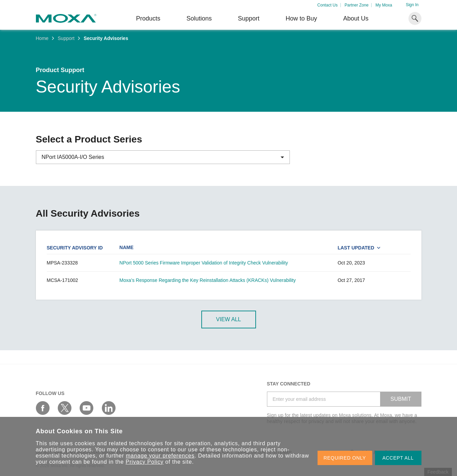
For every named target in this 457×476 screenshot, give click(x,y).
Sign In (412, 5)
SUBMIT (401, 399)
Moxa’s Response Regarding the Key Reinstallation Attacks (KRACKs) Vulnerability (207, 280)
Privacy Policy (145, 462)
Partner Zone (357, 5)
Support (249, 18)
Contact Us (327, 5)
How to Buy (301, 18)
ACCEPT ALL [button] (398, 458)
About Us (356, 18)
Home (42, 38)
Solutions (199, 18)
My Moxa (384, 5)
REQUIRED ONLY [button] (345, 458)
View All (228, 319)
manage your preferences (160, 456)
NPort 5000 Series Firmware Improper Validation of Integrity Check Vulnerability (204, 263)
